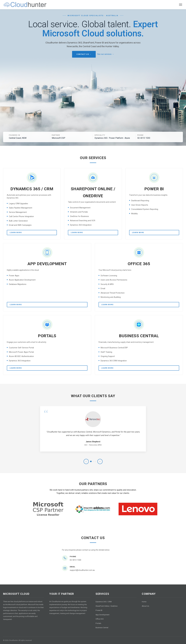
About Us (145, 606)
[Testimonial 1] (91, 462)
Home (144, 602)
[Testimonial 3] (95, 461)
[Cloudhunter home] (25, 5)
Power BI (99, 610)
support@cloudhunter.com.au (82, 570)
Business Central (102, 628)
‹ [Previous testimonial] (86, 461)
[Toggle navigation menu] (181, 5)
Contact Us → (84, 54)
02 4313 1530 (75, 560)
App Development (102, 615)
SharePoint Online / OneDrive (106, 606)
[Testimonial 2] (93, 461)
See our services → (106, 54)
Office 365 (100, 619)
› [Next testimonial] (100, 461)
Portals (98, 623)
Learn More (16, 233)
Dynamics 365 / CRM (104, 602)
